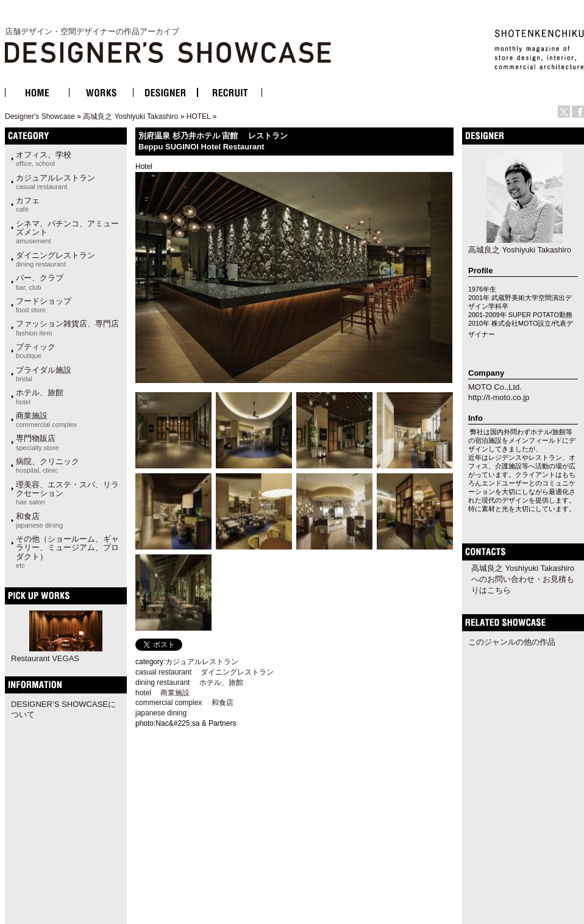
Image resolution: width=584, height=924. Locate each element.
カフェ (28, 204)
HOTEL (199, 116)
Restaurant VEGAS (45, 658)
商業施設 (46, 420)
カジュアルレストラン (55, 182)
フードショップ (44, 305)
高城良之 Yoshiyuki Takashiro (130, 116)
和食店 (39, 520)
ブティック (36, 351)
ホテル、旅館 (40, 396)
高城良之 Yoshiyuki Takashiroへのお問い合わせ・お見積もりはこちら (523, 579)
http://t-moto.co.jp (499, 397)
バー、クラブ (40, 282)
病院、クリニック (48, 465)
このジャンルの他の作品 (512, 642)
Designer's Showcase (40, 116)
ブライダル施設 (44, 374)
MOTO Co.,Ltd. (495, 387)
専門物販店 (37, 442)
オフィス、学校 (44, 159)
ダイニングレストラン (55, 259)
